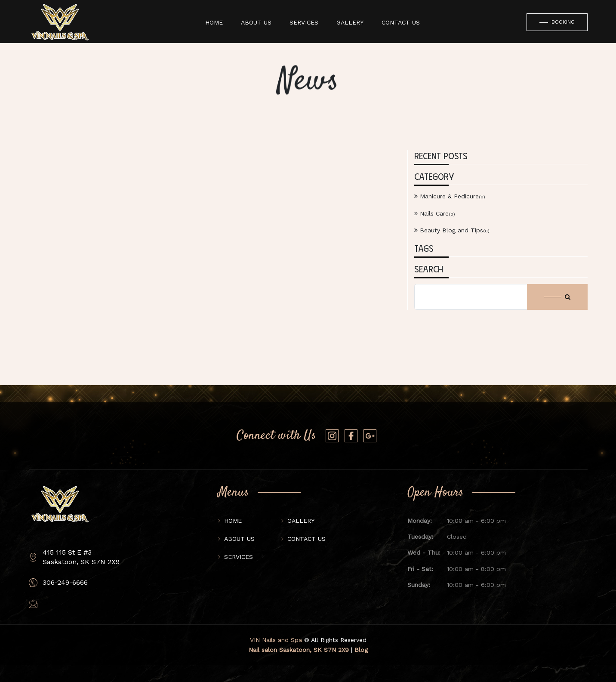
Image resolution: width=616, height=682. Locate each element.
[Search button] (557, 297)
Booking (557, 22)
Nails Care (435, 213)
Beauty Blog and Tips (452, 230)
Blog (361, 650)
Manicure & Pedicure (450, 196)
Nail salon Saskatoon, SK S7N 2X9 (299, 650)
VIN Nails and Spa (276, 640)
